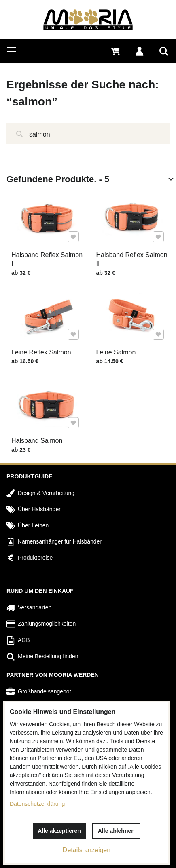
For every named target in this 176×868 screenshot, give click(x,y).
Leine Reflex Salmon (41, 352)
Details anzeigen (87, 850)
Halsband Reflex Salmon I (47, 259)
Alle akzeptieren (59, 831)
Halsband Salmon (37, 440)
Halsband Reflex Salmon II (131, 259)
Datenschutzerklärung (37, 804)
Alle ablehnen (116, 831)
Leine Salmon (116, 352)
